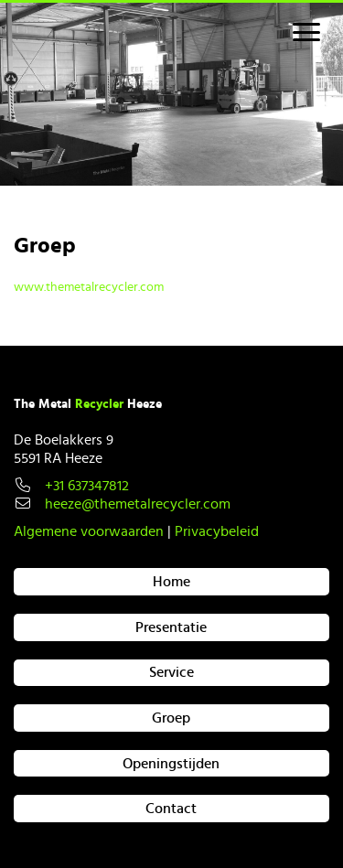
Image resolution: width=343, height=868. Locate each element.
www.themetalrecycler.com (89, 287)
